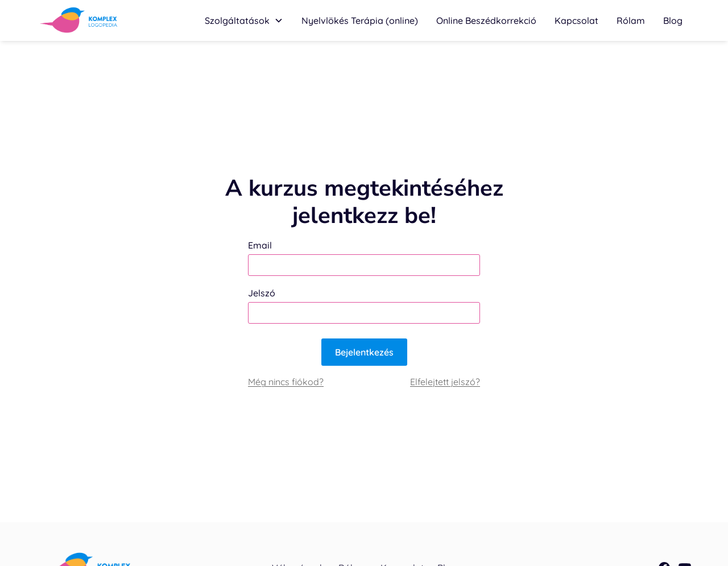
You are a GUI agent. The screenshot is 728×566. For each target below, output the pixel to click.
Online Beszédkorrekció (486, 20)
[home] (79, 20)
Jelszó (262, 293)
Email (260, 245)
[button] (244, 20)
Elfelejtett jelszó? (445, 382)
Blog (673, 20)
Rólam (631, 20)
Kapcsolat (576, 20)
